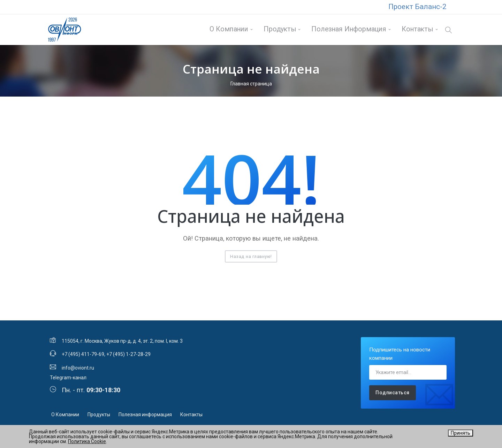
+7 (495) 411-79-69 (83, 356)
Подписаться (393, 394)
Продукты (279, 30)
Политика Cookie (87, 441)
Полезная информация (348, 30)
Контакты (417, 30)
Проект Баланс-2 (417, 7)
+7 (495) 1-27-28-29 (128, 356)
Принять (461, 433)
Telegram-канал (68, 379)
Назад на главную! (251, 258)
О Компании (229, 30)
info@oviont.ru (78, 369)
